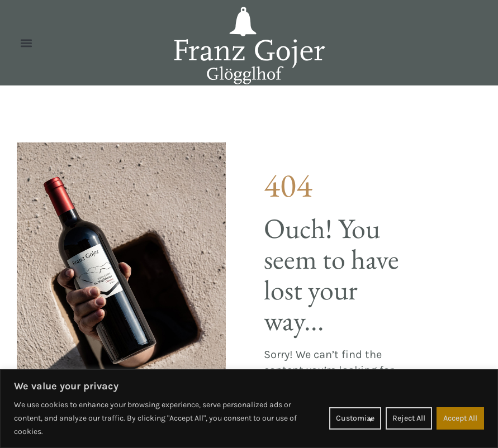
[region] (249, 409)
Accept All (460, 418)
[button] (26, 43)
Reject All (409, 418)
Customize (355, 418)
